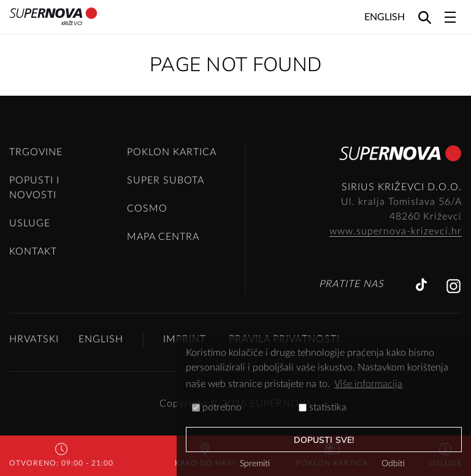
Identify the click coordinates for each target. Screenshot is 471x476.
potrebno (217, 407)
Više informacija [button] (368, 384)
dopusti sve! (324, 440)
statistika (323, 407)
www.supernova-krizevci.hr (396, 231)
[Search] (425, 17)
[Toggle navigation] (450, 17)
